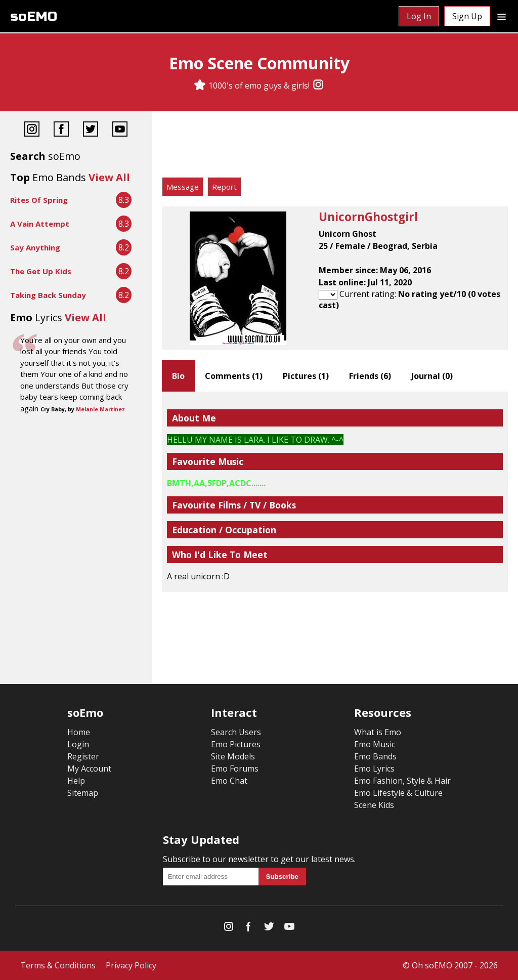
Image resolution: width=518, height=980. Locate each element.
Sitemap (83, 793)
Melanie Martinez (100, 409)
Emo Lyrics (374, 769)
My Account (89, 769)
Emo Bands (375, 756)
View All (109, 177)
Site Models (233, 756)
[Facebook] (61, 130)
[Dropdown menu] (502, 16)
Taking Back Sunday (48, 295)
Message (183, 187)
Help (76, 781)
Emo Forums (235, 769)
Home (79, 732)
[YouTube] (120, 130)
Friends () (370, 376)
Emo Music (375, 744)
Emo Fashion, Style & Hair (402, 781)
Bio (178, 376)
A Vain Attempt (40, 224)
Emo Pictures (236, 744)
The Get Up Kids (41, 271)
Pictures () (306, 376)
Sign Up (467, 16)
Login (78, 744)
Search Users (236, 732)
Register (83, 756)
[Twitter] (91, 130)
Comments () (234, 376)
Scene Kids (374, 805)
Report (224, 187)
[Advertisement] (335, 147)
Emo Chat (229, 781)
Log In (419, 16)
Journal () (432, 376)
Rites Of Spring (39, 200)
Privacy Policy (131, 965)
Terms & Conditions (58, 965)
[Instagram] (318, 86)
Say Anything (35, 247)
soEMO (34, 16)
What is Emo (378, 732)
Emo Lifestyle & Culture (398, 793)
